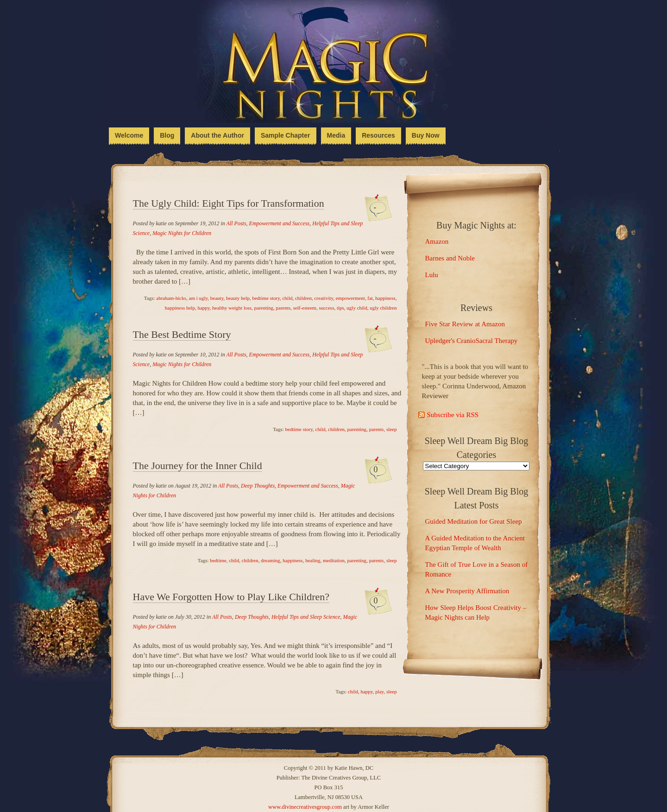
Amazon (437, 241)
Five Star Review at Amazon (465, 324)
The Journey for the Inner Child (198, 466)
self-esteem (305, 308)
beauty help (238, 298)
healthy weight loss (232, 308)
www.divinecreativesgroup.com (305, 807)
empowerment (350, 298)
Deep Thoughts (258, 486)
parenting (264, 308)
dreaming (271, 560)
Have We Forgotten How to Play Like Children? (231, 597)
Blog (167, 135)
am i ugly (198, 298)
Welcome (129, 135)
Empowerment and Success (280, 223)
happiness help (180, 308)
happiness (385, 298)
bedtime (218, 560)
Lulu (432, 275)
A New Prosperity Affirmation (467, 591)
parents (283, 308)
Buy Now (426, 135)
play (379, 691)
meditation (334, 560)
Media (336, 135)
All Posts (236, 223)
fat (370, 298)
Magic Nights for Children (182, 233)
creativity (324, 298)
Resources (378, 135)
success (326, 308)
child (287, 298)
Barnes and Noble (450, 258)
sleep (392, 429)
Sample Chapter (286, 135)
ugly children (383, 308)
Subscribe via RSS (453, 415)
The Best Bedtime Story (182, 334)
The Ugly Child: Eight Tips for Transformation (229, 203)
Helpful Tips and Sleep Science (306, 617)
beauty (217, 298)
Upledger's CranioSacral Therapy (472, 341)
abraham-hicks (171, 298)
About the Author (217, 135)
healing (313, 560)
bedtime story (266, 298)
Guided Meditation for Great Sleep (474, 521)
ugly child (357, 308)
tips (340, 308)
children (303, 298)
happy (203, 308)
